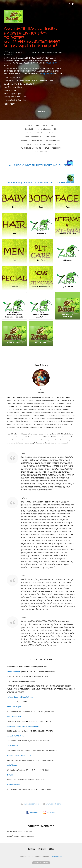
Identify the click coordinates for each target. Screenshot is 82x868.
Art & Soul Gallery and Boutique (19, 755)
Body (38, 125)
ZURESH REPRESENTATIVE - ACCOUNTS (41, 144)
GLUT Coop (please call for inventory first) (23, 726)
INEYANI (10, 775)
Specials (52, 133)
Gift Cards (41, 133)
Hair (52, 125)
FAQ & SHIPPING (51, 137)
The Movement (12, 746)
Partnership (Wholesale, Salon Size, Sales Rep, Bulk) (41, 140)
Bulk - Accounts (41, 152)
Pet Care (30, 133)
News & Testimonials (33, 137)
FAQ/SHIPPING (51, 63)
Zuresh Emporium (13, 671)
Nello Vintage (12, 765)
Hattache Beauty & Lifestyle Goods (20, 697)
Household (29, 129)
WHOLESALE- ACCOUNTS (31, 148)
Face (45, 125)
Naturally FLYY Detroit (15, 736)
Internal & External (43, 129)
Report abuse (57, 856)
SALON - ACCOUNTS (53, 148)
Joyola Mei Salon (13, 785)
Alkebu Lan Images (14, 707)
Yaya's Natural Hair (14, 716)
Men (56, 129)
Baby (30, 125)
